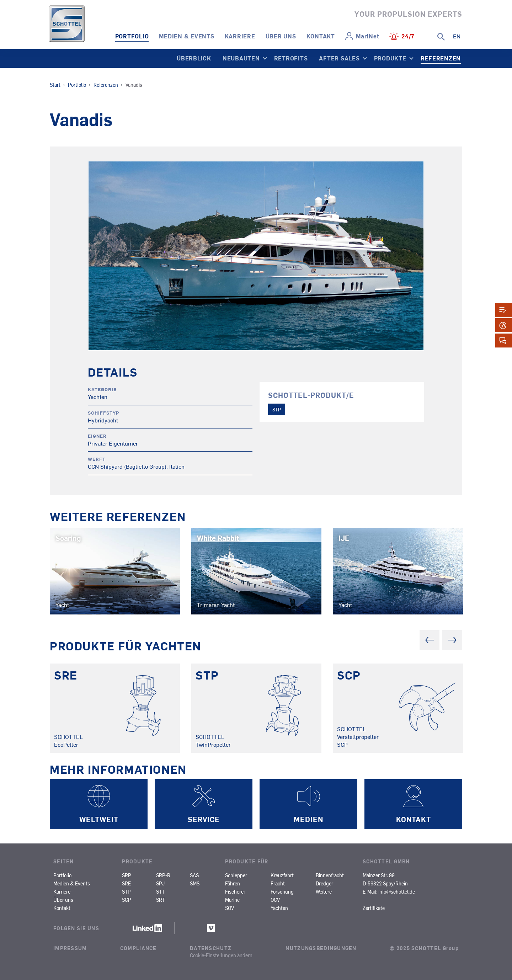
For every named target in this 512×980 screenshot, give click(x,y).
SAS (194, 875)
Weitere (324, 891)
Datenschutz (211, 948)
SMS (195, 883)
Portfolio (132, 36)
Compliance (138, 948)
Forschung (282, 891)
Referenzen (441, 58)
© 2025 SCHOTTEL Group (424, 948)
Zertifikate (374, 908)
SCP (127, 900)
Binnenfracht (330, 875)
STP (277, 409)
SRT (161, 900)
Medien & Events (186, 36)
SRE (126, 883)
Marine (232, 900)
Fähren (233, 883)
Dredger (324, 883)
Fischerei (235, 891)
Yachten (279, 908)
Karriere (240, 36)
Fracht (278, 883)
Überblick (194, 58)
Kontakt (321, 36)
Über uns (281, 36)
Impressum (70, 948)
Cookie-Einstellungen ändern (221, 955)
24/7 (408, 36)
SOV (230, 908)
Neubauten (241, 58)
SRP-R (163, 875)
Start (55, 85)
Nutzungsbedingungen (321, 948)
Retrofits (291, 58)
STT (160, 891)
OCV (275, 900)
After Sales (339, 58)
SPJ (160, 883)
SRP (127, 875)
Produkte (390, 58)
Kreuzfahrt (282, 875)
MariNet (367, 36)
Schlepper (236, 875)
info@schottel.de (397, 891)
